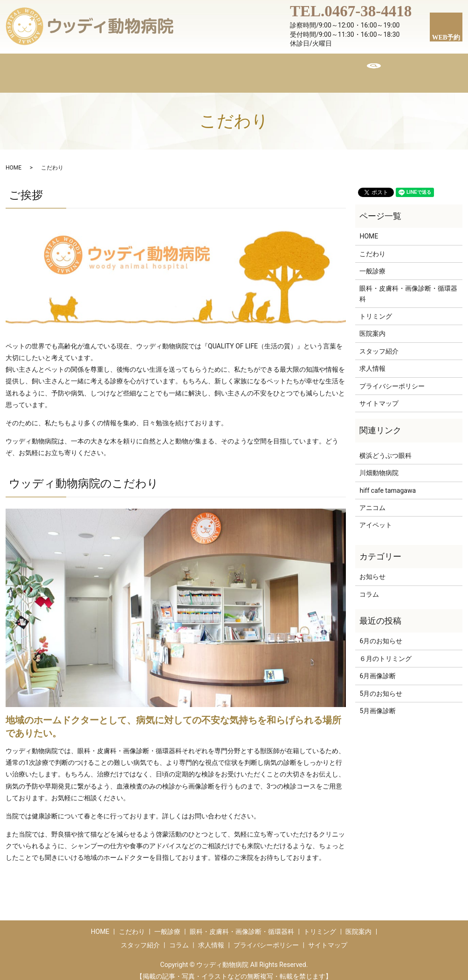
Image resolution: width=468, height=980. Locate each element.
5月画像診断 (378, 702)
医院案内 (171, 68)
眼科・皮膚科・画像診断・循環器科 (408, 285)
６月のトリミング (385, 650)
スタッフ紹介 (275, 68)
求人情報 (367, 68)
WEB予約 (446, 37)
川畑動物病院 (379, 464)
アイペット (376, 516)
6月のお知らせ (381, 632)
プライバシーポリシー (392, 377)
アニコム (372, 499)
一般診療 (372, 262)
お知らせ (372, 568)
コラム (324, 68)
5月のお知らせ (381, 685)
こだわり (125, 68)
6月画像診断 (378, 667)
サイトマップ (379, 395)
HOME (83, 68)
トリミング (220, 68)
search (397, 68)
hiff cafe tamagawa (388, 482)
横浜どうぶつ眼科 (385, 447)
